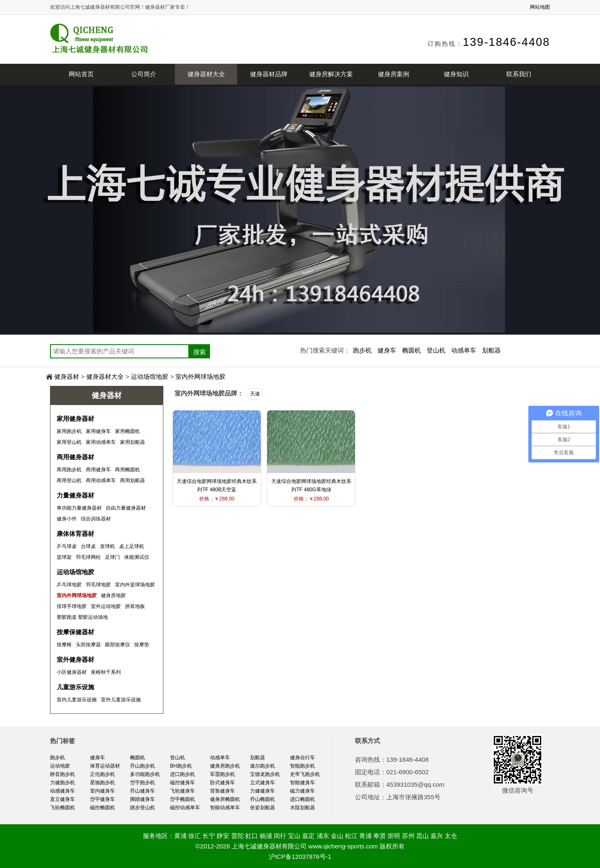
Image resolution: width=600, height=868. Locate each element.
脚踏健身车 (142, 799)
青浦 (365, 836)
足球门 (112, 557)
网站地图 (540, 7)
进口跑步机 (182, 774)
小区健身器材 (72, 672)
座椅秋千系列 (106, 672)
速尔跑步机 (262, 766)
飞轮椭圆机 (62, 808)
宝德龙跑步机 (265, 774)
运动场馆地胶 (150, 376)
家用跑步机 (69, 431)
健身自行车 (302, 758)
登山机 (436, 350)
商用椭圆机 (127, 470)
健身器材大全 (206, 74)
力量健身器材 (75, 495)
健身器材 (67, 376)
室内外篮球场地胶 (135, 585)
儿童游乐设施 (75, 687)
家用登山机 (69, 442)
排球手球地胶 (72, 606)
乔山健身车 (142, 791)
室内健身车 (102, 791)
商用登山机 (69, 480)
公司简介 (144, 74)
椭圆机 (411, 350)
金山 (337, 836)
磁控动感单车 (185, 808)
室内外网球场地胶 (200, 376)
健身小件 (67, 519)
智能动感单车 (225, 808)
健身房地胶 (113, 595)
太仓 (451, 836)
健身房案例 (394, 74)
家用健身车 (98, 431)
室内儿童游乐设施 (77, 700)
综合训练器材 (96, 519)
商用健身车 (98, 470)
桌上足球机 (132, 546)
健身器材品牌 (269, 74)
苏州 (408, 836)
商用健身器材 (75, 457)
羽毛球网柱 (88, 557)
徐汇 (195, 836)
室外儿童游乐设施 (121, 700)
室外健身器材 (75, 659)
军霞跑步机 (222, 774)
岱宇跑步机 (142, 783)
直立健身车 (62, 799)
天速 (255, 394)
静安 (223, 836)
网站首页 (81, 74)
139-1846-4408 (506, 42)
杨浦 (266, 836)
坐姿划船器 (262, 808)
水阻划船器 (302, 808)
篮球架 (64, 557)
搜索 (200, 352)
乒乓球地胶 (69, 585)
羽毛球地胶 (98, 585)
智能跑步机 (302, 766)
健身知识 (456, 74)
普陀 (237, 836)
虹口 (252, 836)
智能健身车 (302, 783)
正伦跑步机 (102, 774)
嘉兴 (437, 836)
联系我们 (519, 74)
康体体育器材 (75, 534)
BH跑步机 (181, 766)
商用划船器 (132, 480)
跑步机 (362, 350)
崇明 (394, 836)
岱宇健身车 (102, 799)
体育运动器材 (105, 766)
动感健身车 (62, 791)
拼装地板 (135, 606)
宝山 (294, 836)
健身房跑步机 (225, 766)
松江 (351, 836)
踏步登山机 (142, 808)
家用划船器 (132, 442)
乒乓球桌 (67, 546)
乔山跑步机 (142, 766)
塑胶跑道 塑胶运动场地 (82, 617)
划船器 (491, 350)
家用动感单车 (101, 442)
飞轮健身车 (182, 791)
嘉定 (308, 836)
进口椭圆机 (302, 799)
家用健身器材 (75, 419)
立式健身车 (262, 783)
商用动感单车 (101, 480)
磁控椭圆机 (102, 808)
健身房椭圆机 (225, 799)
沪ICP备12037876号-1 (300, 857)
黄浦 (180, 836)
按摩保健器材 (75, 632)
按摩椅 (64, 645)
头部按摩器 (88, 645)
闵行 (280, 836)
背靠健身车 (222, 791)
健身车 (387, 350)
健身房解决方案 (331, 74)
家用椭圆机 (127, 431)
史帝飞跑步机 (305, 774)
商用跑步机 (69, 470)
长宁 (209, 836)
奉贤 (380, 836)
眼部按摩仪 (117, 645)
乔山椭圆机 (262, 799)
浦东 (323, 836)
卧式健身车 (222, 783)
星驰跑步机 (102, 783)
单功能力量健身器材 (79, 508)
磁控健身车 (182, 783)
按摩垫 (142, 645)
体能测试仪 (137, 557)
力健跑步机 (62, 783)
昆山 (422, 836)
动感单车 (464, 350)
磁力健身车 (302, 791)
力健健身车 (262, 791)
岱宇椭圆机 (182, 799)
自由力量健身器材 (126, 508)
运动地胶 (60, 766)
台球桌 (88, 546)
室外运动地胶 (106, 606)
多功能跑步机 (145, 774)
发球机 (107, 546)
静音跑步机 (62, 774)
